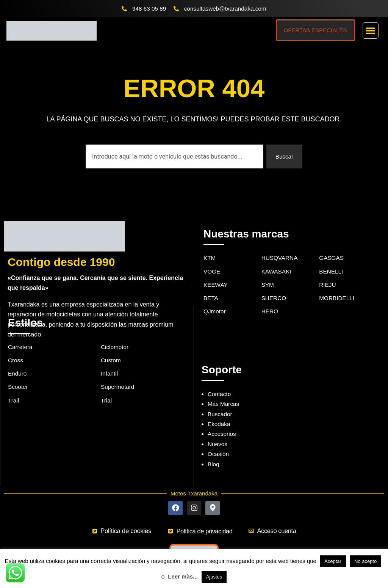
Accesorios (222, 423)
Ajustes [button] (214, 577)
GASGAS (332, 247)
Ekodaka (219, 413)
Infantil (110, 364)
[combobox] (174, 157)
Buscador (221, 403)
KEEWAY (216, 275)
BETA (211, 288)
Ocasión (219, 443)
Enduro (18, 364)
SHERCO (274, 288)
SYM (268, 275)
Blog (214, 453)
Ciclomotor (115, 336)
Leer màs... (183, 576)
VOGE (212, 261)
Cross (16, 350)
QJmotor (215, 302)
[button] (371, 31)
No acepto (365, 561)
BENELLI (332, 261)
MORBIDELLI (337, 288)
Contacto (220, 383)
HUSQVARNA (280, 247)
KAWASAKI (277, 261)
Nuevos (218, 433)
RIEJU (328, 275)
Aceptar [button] (333, 561)
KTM (210, 247)
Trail (14, 391)
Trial (107, 391)
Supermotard (118, 377)
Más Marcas (224, 393)
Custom (111, 350)
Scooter (18, 377)
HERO (270, 302)
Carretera (21, 336)
